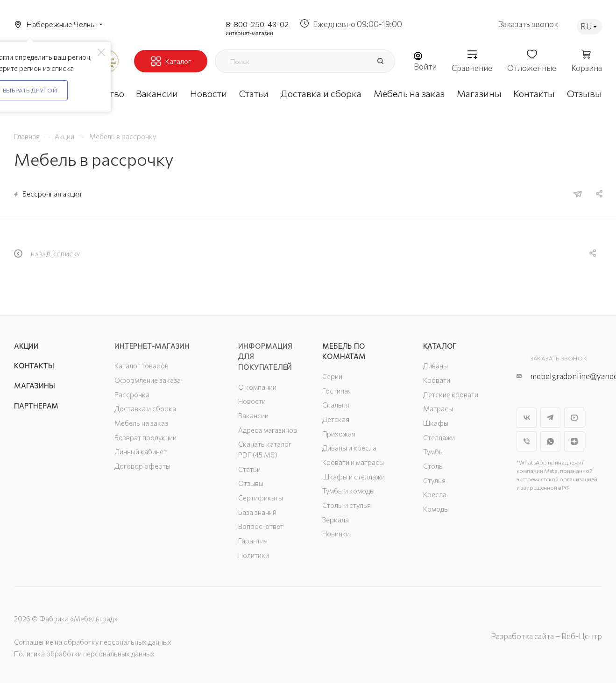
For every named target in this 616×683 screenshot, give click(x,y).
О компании (257, 387)
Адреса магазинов (268, 430)
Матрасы (438, 408)
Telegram (550, 418)
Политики (254, 555)
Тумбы (433, 451)
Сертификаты (261, 498)
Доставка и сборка (145, 408)
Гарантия (253, 541)
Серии (332, 376)
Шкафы (436, 423)
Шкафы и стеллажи (354, 477)
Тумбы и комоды (348, 491)
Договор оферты (142, 466)
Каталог (440, 346)
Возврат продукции (145, 437)
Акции (26, 346)
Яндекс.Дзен (574, 441)
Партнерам (36, 406)
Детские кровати (451, 394)
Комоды (436, 509)
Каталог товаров (142, 366)
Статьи (249, 469)
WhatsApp (550, 441)
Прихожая (339, 434)
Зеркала (336, 520)
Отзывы (251, 483)
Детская (336, 419)
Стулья (434, 480)
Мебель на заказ (141, 423)
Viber (527, 441)
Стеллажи (439, 437)
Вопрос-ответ (261, 526)
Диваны (435, 366)
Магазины (34, 386)
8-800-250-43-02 (257, 24)
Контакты (34, 366)
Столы (433, 466)
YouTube (574, 418)
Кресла (435, 494)
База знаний (257, 512)
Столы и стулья (347, 505)
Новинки (336, 534)
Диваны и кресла (349, 448)
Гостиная (337, 391)
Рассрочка (132, 394)
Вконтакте (527, 418)
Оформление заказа (148, 380)
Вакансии (253, 415)
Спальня (336, 405)
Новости (252, 401)
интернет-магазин (249, 33)
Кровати (437, 380)
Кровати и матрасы (353, 462)
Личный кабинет (141, 451)
